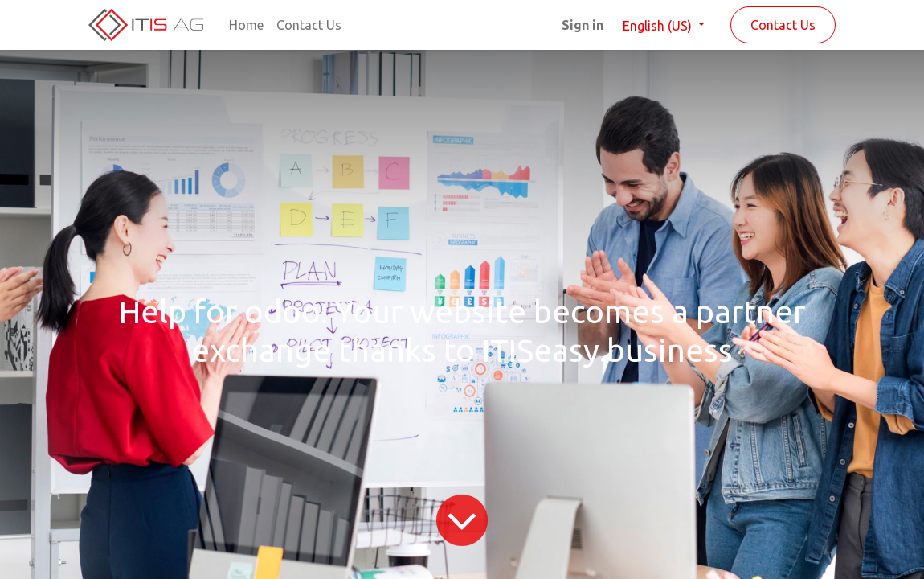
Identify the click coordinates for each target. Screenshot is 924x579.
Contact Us (783, 25)
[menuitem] (246, 25)
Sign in (583, 25)
